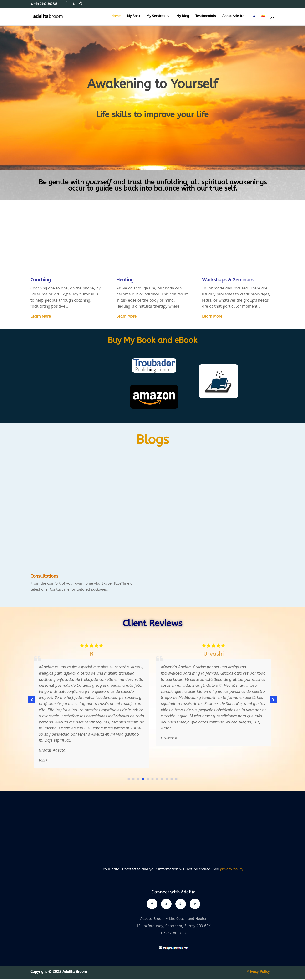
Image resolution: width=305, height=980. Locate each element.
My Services (156, 16)
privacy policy (231, 869)
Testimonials (206, 16)
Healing (125, 280)
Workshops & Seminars (228, 280)
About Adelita (233, 16)
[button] (273, 700)
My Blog (183, 16)
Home (116, 16)
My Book (134, 16)
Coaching (41, 280)
